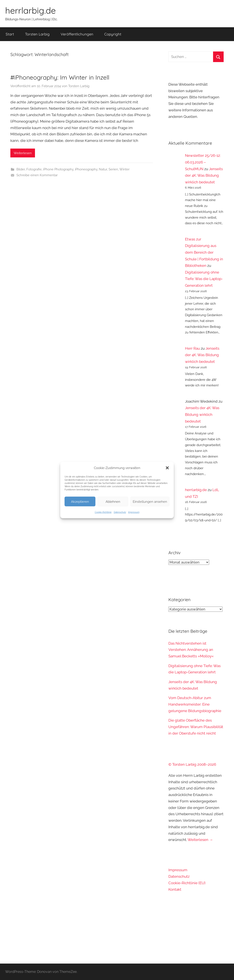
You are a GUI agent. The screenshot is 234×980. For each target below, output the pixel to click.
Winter (124, 169)
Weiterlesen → (200, 840)
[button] (167, 468)
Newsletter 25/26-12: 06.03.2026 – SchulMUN (203, 162)
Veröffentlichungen (77, 34)
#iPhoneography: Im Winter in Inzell (60, 77)
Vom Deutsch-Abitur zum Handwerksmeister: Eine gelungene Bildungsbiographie (195, 704)
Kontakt (175, 889)
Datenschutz (120, 512)
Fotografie (34, 169)
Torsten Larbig (37, 34)
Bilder (21, 169)
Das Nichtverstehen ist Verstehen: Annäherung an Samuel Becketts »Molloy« (191, 650)
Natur (103, 169)
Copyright (113, 34)
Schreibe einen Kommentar (37, 175)
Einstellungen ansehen (150, 501)
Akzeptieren (80, 501)
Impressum (134, 512)
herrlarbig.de (30, 10)
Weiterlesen (23, 153)
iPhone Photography (58, 169)
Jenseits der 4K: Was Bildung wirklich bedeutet (204, 175)
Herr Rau (192, 348)
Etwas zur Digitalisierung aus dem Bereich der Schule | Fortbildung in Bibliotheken (204, 252)
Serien (113, 169)
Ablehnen (113, 501)
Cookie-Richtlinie (103, 512)
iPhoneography (86, 169)
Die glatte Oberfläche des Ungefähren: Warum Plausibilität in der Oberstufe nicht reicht (196, 727)
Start (10, 34)
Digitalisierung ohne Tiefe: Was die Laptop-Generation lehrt (204, 279)
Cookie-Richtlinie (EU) (187, 883)
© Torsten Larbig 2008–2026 (192, 764)
